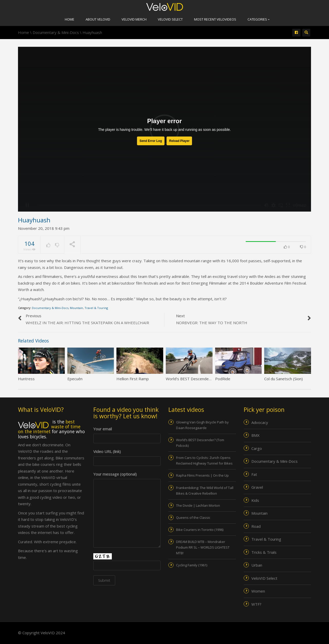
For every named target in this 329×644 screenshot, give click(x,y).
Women (258, 591)
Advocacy (260, 422)
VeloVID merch (134, 19)
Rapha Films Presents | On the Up (202, 475)
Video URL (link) (127, 456)
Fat (254, 474)
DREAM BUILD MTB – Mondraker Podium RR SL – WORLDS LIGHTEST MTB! (203, 547)
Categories (258, 19)
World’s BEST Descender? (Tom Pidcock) (202, 379)
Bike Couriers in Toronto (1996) (200, 530)
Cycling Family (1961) (192, 565)
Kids (255, 500)
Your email (127, 434)
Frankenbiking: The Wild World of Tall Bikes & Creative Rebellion (205, 491)
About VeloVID (98, 19)
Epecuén (75, 379)
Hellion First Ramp (133, 379)
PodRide (223, 379)
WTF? (256, 604)
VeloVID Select (170, 19)
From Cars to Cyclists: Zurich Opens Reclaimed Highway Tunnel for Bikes (204, 460)
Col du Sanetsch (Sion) (284, 379)
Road (256, 526)
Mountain (76, 308)
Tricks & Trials (264, 552)
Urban (257, 565)
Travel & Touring (96, 308)
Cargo (257, 448)
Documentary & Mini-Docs (50, 308)
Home (70, 19)
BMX (255, 435)
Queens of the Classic (193, 518)
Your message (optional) (127, 477)
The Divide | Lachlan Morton (198, 505)
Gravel (257, 487)
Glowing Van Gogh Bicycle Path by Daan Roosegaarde (202, 425)
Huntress (26, 379)
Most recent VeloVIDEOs (215, 19)
